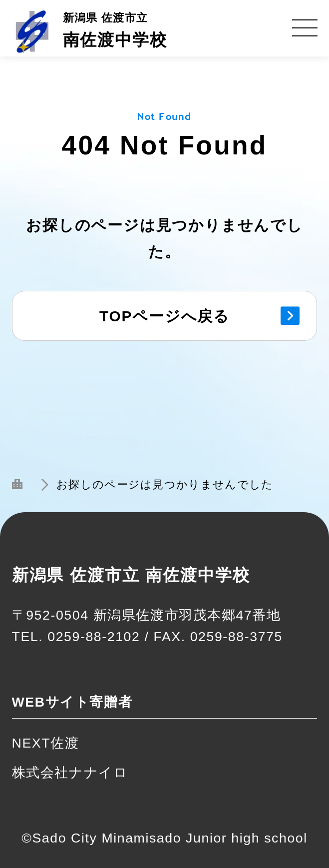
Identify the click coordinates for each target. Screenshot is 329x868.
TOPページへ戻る (164, 316)
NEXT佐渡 (46, 743)
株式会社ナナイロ (70, 773)
